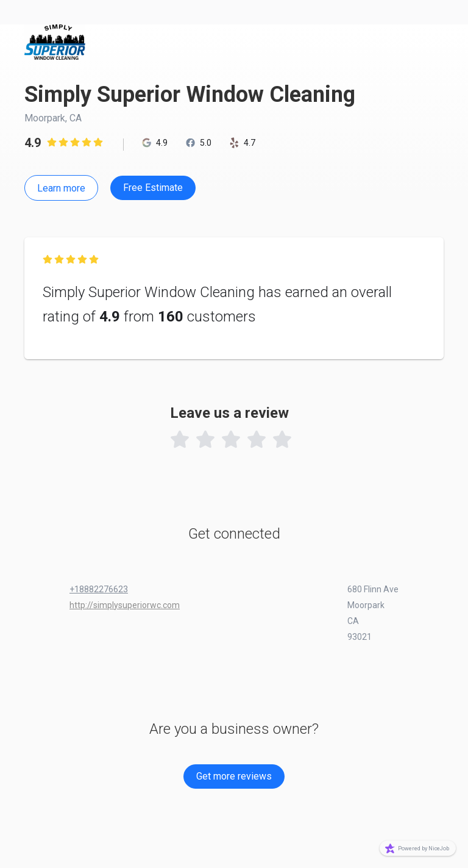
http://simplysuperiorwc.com (125, 605)
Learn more (61, 188)
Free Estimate (153, 188)
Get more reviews (234, 776)
